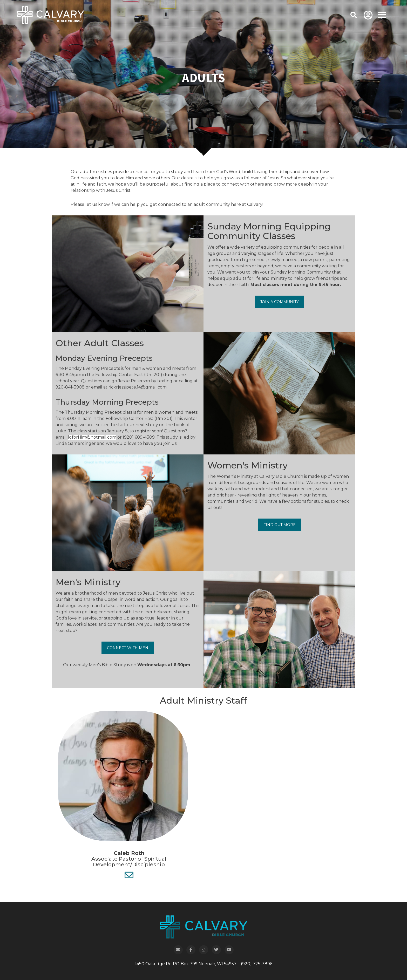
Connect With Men (128, 648)
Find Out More (280, 525)
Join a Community (279, 302)
